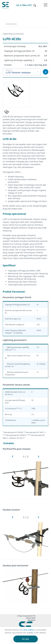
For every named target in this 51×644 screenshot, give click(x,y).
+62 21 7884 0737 (24, 5)
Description (11, 24)
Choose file (9, 70)
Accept (26, 639)
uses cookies (28, 630)
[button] (13, 457)
